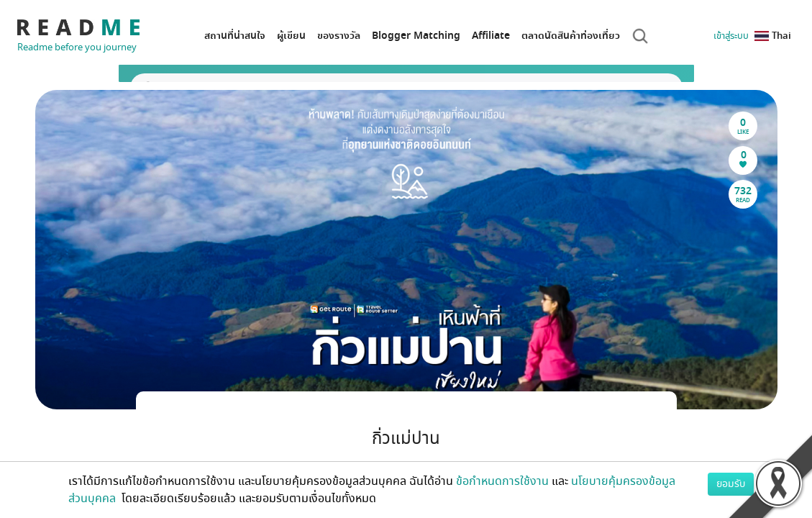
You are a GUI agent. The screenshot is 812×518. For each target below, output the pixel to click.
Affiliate (491, 36)
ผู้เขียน (291, 36)
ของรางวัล (339, 36)
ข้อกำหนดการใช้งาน (502, 481)
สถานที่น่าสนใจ (235, 36)
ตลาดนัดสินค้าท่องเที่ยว (571, 36)
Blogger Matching (416, 36)
